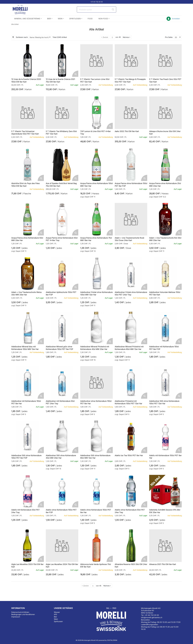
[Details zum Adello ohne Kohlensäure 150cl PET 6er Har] (96, 491)
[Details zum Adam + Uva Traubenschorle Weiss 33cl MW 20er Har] (28, 274)
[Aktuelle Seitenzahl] (112, 37)
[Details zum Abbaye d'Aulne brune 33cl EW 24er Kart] (165, 113)
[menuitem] (28, 19)
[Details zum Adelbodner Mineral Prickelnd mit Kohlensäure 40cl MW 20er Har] (96, 328)
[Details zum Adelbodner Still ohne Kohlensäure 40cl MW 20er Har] (62, 437)
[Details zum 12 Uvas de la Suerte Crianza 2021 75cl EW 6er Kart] (62, 61)
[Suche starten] (113, 9)
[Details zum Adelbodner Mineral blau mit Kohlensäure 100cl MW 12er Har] (28, 328)
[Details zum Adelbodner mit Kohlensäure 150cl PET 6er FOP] (165, 328)
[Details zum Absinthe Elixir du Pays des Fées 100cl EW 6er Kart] (28, 165)
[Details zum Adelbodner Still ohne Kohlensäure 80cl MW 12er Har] (96, 437)
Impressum (16, 617)
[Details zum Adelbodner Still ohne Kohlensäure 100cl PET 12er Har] (165, 382)
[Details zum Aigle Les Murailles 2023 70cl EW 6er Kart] (28, 546)
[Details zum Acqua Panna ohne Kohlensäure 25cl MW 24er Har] (165, 165)
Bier (55, 617)
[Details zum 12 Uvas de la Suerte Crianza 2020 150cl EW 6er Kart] (28, 61)
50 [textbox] (176, 37)
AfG (55, 614)
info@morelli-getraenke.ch (152, 617)
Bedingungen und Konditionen (23, 614)
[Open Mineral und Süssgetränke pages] (42, 19)
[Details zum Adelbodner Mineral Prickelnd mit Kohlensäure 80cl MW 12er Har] (131, 328)
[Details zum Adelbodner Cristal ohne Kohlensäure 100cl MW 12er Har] (96, 274)
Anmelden (176, 19)
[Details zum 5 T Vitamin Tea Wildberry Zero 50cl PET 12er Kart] (62, 113)
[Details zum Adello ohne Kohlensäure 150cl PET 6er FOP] (62, 491)
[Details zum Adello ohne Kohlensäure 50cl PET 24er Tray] (131, 491)
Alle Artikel (15, 24)
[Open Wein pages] (64, 19)
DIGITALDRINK (112, 640)
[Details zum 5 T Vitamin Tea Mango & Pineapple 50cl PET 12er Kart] (131, 61)
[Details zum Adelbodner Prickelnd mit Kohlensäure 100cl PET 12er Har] (131, 382)
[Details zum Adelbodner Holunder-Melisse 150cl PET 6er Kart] (165, 274)
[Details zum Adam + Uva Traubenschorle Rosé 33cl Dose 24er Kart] (131, 219)
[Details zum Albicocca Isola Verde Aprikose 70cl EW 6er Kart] (96, 546)
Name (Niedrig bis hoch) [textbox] (39, 37)
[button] (127, 37)
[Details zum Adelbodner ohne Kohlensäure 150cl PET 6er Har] (96, 382)
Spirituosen (58, 621)
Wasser (57, 612)
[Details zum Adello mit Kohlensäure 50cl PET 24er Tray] (28, 491)
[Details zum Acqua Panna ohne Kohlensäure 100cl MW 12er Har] (96, 165)
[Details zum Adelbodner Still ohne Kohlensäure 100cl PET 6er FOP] (28, 437)
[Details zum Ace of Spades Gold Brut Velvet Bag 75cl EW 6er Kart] (62, 165)
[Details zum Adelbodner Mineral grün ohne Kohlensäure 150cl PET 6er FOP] (62, 328)
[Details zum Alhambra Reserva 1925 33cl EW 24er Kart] (131, 546)
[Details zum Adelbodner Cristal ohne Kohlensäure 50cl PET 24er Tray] (131, 274)
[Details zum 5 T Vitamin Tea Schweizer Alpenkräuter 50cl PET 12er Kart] (28, 113)
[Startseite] (23, 10)
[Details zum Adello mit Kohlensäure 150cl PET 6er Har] (165, 437)
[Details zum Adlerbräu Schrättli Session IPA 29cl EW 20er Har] (165, 491)
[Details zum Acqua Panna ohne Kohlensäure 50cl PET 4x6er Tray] (62, 219)
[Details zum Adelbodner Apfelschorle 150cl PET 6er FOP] (62, 274)
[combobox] (96, 9)
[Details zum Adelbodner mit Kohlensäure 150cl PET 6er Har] (28, 382)
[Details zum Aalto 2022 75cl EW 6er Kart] (131, 113)
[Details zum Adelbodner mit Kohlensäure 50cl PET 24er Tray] (62, 382)
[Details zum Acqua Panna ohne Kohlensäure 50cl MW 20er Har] (28, 219)
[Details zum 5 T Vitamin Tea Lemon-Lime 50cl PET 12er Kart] (96, 61)
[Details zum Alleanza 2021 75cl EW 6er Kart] (165, 546)
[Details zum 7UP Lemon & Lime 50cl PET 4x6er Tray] (96, 113)
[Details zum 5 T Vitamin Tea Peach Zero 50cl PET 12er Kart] (165, 61)
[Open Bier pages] (53, 19)
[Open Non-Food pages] (110, 19)
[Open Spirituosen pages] (83, 19)
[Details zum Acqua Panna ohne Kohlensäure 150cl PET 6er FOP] (131, 165)
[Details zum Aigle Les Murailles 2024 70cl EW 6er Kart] (62, 546)
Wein (56, 619)
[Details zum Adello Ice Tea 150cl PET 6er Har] (131, 437)
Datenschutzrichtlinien (20, 612)
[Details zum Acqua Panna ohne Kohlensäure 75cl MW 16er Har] (96, 219)
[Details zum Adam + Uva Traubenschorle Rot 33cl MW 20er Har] (165, 219)
